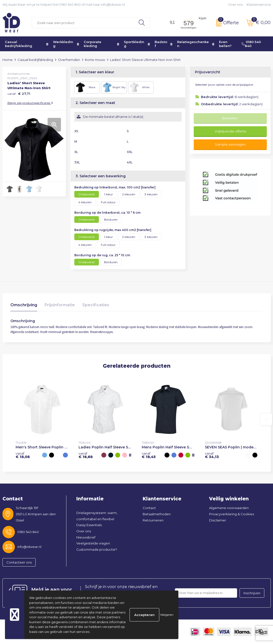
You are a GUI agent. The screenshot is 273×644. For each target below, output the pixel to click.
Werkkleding (63, 44)
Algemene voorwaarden (229, 508)
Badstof (161, 44)
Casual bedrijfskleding (19, 44)
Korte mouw (95, 60)
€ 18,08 (23, 455)
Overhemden (69, 60)
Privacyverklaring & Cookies (232, 514)
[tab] (24, 306)
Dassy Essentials (89, 525)
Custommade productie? (97, 549)
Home (8, 60)
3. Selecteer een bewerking (101, 176)
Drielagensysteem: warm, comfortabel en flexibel (97, 516)
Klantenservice (259, 4)
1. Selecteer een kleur (95, 72)
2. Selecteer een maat (95, 103)
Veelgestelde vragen (93, 543)
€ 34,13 (212, 455)
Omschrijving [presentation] (24, 305)
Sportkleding (134, 44)
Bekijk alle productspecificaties (30, 103)
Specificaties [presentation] (96, 305)
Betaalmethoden (157, 514)
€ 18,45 (149, 455)
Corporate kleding (93, 44)
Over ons (235, 4)
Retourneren (153, 520)
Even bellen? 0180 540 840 (240, 44)
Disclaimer (218, 520)
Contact (149, 508)
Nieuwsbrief (86, 537)
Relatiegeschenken (193, 44)
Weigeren (167, 615)
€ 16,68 (86, 455)
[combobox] (83, 23)
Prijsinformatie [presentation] (60, 305)
